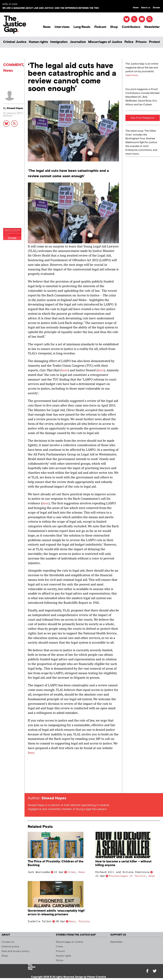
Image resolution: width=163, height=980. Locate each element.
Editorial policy (10, 947)
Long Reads (82, 27)
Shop (114, 27)
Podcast (100, 27)
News (47, 27)
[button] (149, 19)
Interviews (62, 27)
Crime (71, 872)
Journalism (78, 42)
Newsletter (152, 27)
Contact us (8, 942)
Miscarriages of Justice (105, 42)
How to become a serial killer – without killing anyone (123, 863)
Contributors (131, 27)
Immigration (59, 42)
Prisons (141, 42)
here (65, 370)
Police (129, 42)
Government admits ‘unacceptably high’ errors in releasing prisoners (56, 913)
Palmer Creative (97, 977)
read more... (132, 75)
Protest (154, 42)
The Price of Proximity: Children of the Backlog (56, 863)
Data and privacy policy (15, 951)
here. (31, 753)
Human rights (38, 42)
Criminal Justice (15, 42)
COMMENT (13, 65)
